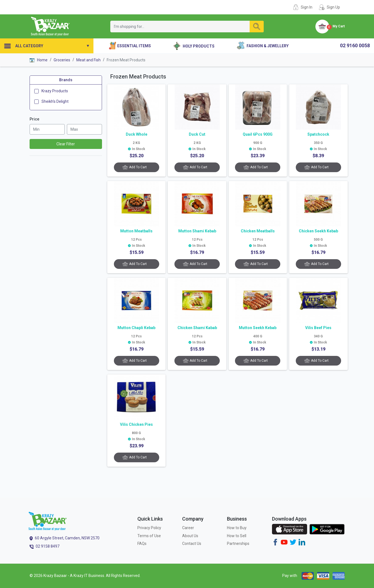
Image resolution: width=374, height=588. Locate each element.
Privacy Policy (149, 528)
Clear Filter (66, 144)
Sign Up (333, 7)
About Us (190, 536)
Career (188, 528)
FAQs (142, 544)
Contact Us (192, 544)
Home (39, 60)
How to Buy (237, 528)
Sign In (307, 7)
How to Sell (237, 536)
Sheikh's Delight (55, 101)
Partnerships (238, 544)
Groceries (62, 60)
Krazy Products (55, 91)
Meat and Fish (88, 60)
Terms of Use (149, 536)
